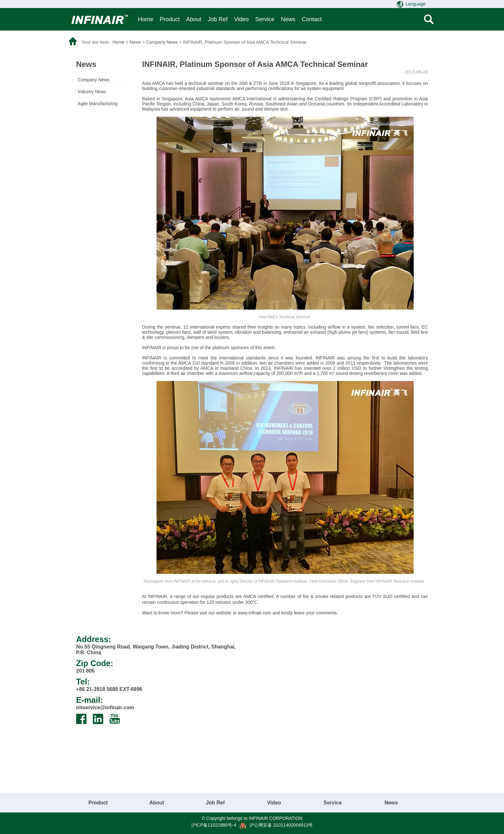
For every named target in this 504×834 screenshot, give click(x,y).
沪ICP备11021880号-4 (214, 825)
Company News (162, 42)
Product (170, 19)
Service (265, 19)
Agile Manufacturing (98, 104)
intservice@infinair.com (105, 707)
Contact (312, 19)
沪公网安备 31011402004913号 (281, 825)
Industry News (92, 92)
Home (146, 19)
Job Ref (218, 19)
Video (241, 19)
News (288, 19)
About (194, 19)
